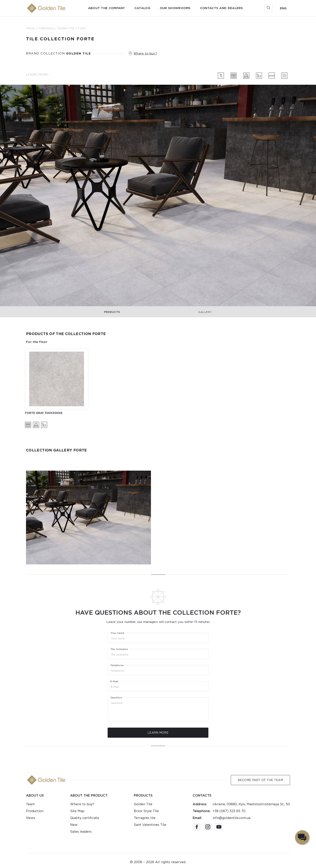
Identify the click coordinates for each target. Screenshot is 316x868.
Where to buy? (145, 53)
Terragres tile (145, 818)
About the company (107, 8)
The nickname (119, 649)
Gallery (205, 312)
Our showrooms (175, 8)
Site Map (77, 811)
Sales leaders (81, 832)
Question (116, 698)
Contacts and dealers (222, 8)
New (74, 825)
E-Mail (114, 681)
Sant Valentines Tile (150, 825)
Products (112, 312)
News (31, 818)
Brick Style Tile (146, 811)
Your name (117, 633)
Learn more (39, 75)
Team (30, 804)
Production (35, 811)
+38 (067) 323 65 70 (229, 811)
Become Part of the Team (260, 780)
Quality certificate (85, 818)
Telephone (117, 665)
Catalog (142, 8)
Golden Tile (143, 804)
